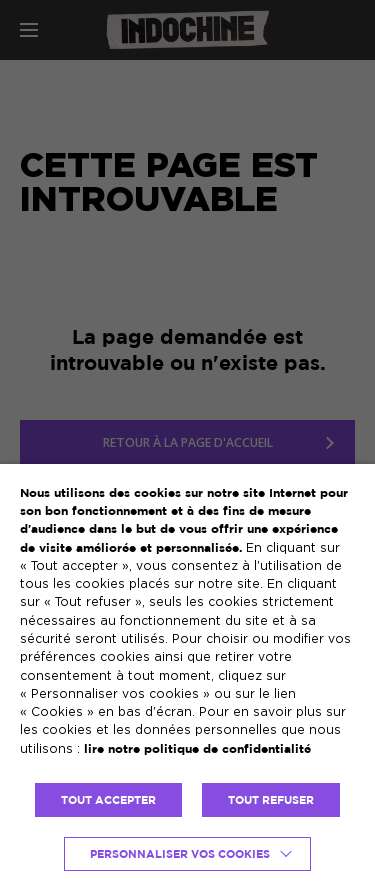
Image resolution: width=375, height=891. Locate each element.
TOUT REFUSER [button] (271, 800)
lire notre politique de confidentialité (197, 748)
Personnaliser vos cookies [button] (180, 854)
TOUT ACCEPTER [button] (108, 800)
